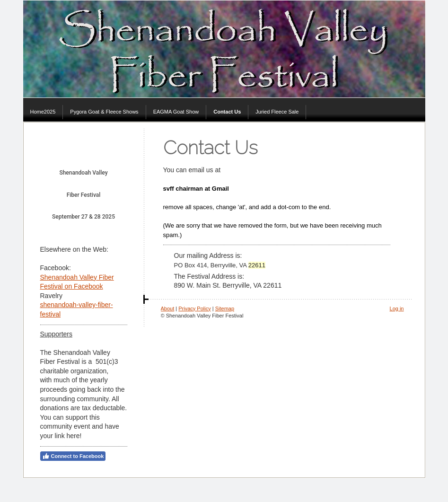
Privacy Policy (194, 308)
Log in (397, 308)
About (168, 308)
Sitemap (225, 308)
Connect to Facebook (73, 456)
